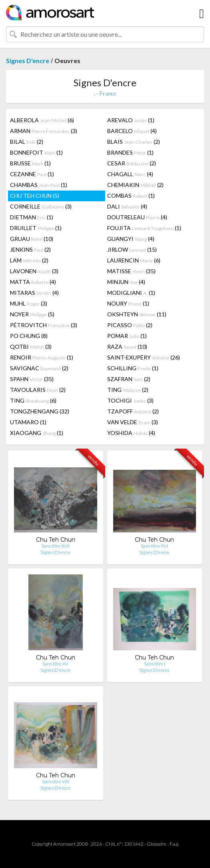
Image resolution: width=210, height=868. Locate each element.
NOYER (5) (32, 314)
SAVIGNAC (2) (39, 368)
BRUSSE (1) (30, 163)
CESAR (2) (132, 163)
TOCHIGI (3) (130, 400)
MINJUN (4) (126, 282)
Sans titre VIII (55, 782)
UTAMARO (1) (28, 422)
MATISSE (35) (131, 271)
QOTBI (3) (31, 347)
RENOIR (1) (42, 357)
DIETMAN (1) (32, 217)
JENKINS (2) (30, 249)
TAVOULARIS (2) (38, 390)
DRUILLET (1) (36, 228)
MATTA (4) (33, 282)
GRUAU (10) (32, 239)
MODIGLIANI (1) (131, 293)
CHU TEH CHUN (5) (35, 196)
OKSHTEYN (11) (137, 314)
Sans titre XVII (55, 546)
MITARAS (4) (34, 293)
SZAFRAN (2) (129, 379)
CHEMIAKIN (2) (135, 185)
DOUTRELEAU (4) (137, 217)
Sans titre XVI (154, 546)
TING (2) (128, 390)
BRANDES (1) (130, 152)
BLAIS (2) (134, 142)
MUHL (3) (29, 303)
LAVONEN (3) (34, 271)
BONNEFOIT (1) (36, 152)
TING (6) (33, 400)
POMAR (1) (127, 336)
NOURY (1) (128, 303)
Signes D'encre (28, 61)
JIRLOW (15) (132, 249)
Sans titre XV (55, 664)
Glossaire (157, 844)
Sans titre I (155, 664)
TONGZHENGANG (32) (40, 411)
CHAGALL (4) (130, 174)
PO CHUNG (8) (29, 336)
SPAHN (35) (32, 379)
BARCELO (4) (132, 131)
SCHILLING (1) (133, 368)
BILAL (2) (27, 142)
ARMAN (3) (44, 131)
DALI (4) (127, 206)
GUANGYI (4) (131, 239)
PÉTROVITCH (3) (44, 325)
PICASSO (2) (130, 325)
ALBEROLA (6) (42, 120)
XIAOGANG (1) (37, 433)
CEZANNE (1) (32, 174)
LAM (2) (29, 260)
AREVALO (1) (131, 120)
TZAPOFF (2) (133, 411)
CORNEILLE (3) (41, 206)
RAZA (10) (127, 347)
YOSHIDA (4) (131, 433)
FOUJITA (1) (144, 228)
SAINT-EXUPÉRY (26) (144, 357)
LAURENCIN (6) (134, 260)
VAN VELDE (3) (133, 422)
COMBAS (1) (131, 196)
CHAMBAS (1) (39, 185)
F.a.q (174, 844)
